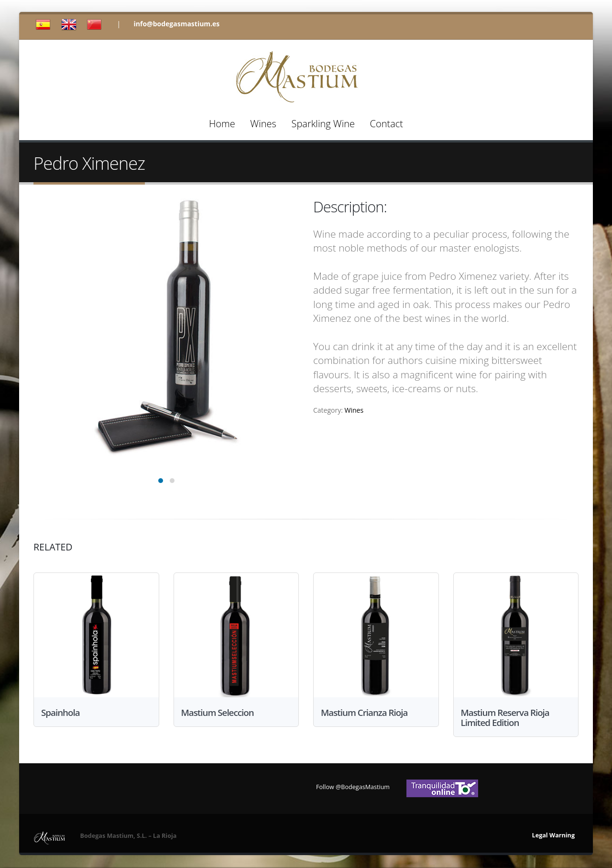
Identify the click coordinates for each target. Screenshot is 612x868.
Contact (387, 124)
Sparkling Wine (323, 124)
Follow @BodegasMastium (353, 788)
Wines (263, 124)
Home (222, 124)
